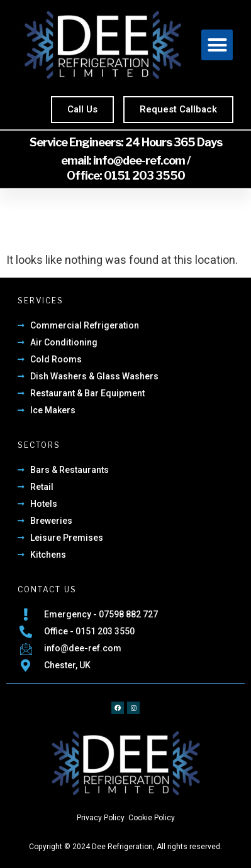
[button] (217, 45)
